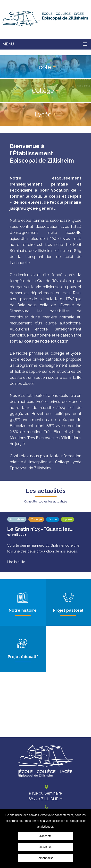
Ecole (43, 67)
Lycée (43, 114)
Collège (43, 91)
